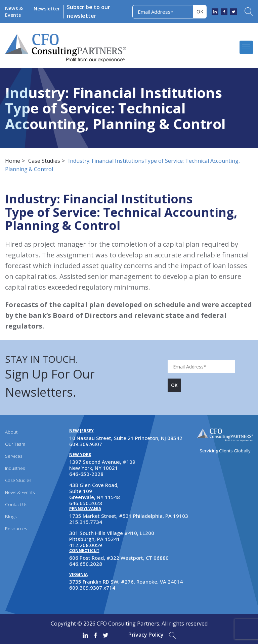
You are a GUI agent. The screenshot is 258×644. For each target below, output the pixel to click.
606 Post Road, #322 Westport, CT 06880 (119, 558)
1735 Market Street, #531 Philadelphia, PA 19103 (129, 516)
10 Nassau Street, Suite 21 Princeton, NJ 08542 (126, 438)
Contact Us (16, 504)
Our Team (15, 444)
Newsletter (46, 9)
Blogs (10, 516)
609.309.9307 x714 (92, 588)
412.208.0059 (86, 545)
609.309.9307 (86, 444)
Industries (15, 468)
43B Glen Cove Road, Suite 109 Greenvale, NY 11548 (95, 491)
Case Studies (44, 161)
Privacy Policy (146, 635)
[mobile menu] (246, 47)
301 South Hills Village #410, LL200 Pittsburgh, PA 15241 (112, 536)
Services (14, 456)
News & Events (14, 12)
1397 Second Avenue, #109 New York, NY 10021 (102, 465)
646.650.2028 (86, 503)
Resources (16, 529)
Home (13, 161)
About (11, 432)
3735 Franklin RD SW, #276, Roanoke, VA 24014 (126, 582)
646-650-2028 (86, 474)
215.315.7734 (86, 522)
